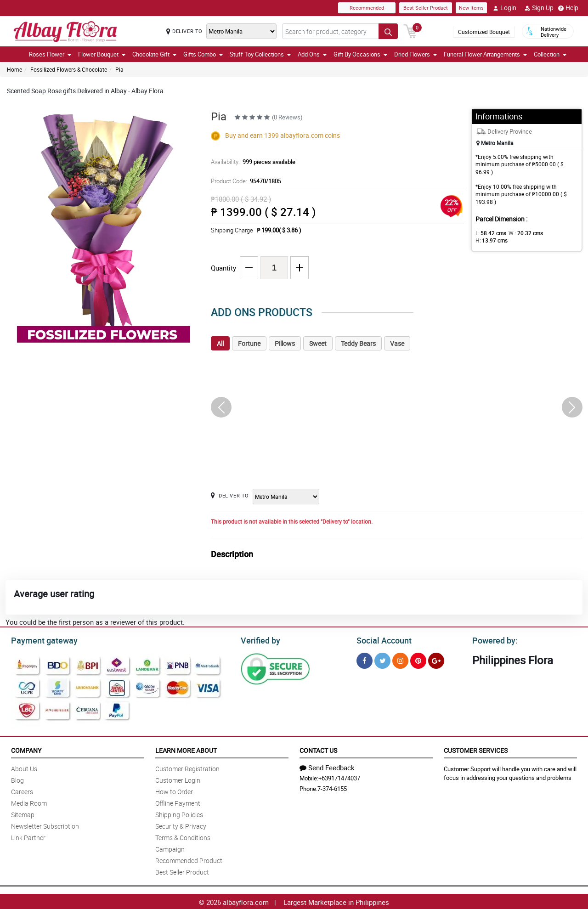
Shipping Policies (179, 813)
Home (14, 69)
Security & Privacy (181, 825)
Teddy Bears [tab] (358, 343)
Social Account (382, 639)
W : (521, 233)
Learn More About (186, 749)
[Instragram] (400, 659)
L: (489, 233)
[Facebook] (365, 659)
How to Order (174, 790)
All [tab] (220, 343)
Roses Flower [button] (50, 54)
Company (26, 749)
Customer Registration (187, 767)
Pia (119, 69)
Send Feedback (327, 766)
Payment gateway (40, 639)
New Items (471, 8)
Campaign (170, 848)
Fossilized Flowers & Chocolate (69, 69)
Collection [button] (550, 54)
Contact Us (318, 749)
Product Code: (245, 181)
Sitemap (23, 813)
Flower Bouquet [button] (102, 54)
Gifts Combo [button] (203, 54)
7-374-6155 (332, 787)
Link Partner (28, 836)
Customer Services (476, 749)
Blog (17, 779)
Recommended (367, 8)
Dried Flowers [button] (416, 54)
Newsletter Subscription (45, 825)
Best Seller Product (426, 8)
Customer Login (178, 779)
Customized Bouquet (484, 32)
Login (505, 8)
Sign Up (539, 8)
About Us (24, 767)
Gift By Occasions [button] (360, 54)
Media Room (29, 802)
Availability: (251, 162)
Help (568, 8)
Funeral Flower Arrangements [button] (485, 54)
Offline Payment (178, 802)
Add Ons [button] (312, 54)
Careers (22, 790)
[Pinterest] (418, 659)
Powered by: (493, 639)
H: (554, 233)
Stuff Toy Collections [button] (260, 54)
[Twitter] (382, 659)
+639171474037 (339, 777)
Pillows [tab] (285, 343)
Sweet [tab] (318, 343)
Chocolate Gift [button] (154, 54)
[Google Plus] (436, 659)
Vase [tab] (397, 343)
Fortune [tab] (249, 343)
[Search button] (388, 31)
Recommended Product (189, 859)
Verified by (259, 639)
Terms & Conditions (183, 836)
